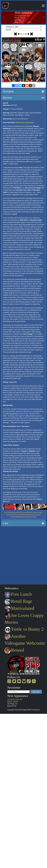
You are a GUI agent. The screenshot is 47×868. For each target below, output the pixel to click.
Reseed (14, 650)
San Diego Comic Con (22, 15)
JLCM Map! (33, 517)
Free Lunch (18, 594)
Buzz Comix (33, 512)
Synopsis (23, 91)
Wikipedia (19, 517)
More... (30, 22)
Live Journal (8, 512)
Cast (23, 523)
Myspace (15, 512)
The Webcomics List (30, 515)
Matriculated (19, 608)
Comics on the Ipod (17, 515)
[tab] (23, 91)
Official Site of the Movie (25, 122)
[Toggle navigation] (43, 6)
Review (23, 98)
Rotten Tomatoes (24, 512)
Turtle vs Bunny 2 (24, 629)
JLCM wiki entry (13, 477)
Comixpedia (26, 517)
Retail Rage (18, 601)
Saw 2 (32, 161)
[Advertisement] (9, 555)
